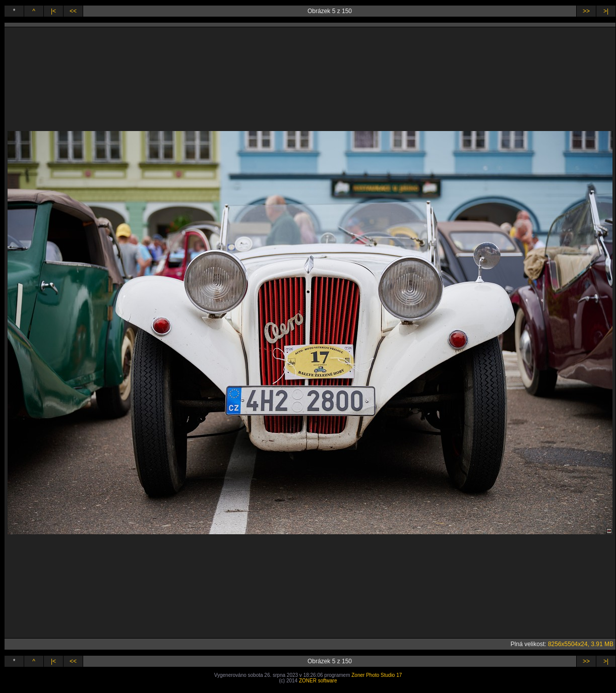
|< (53, 11)
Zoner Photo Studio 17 (377, 675)
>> (586, 11)
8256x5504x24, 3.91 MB (581, 644)
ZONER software (318, 681)
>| (606, 11)
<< (73, 11)
